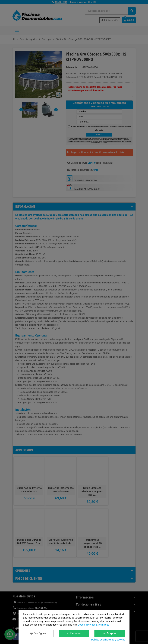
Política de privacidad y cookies (108, 640)
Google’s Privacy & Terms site (93, 625)
